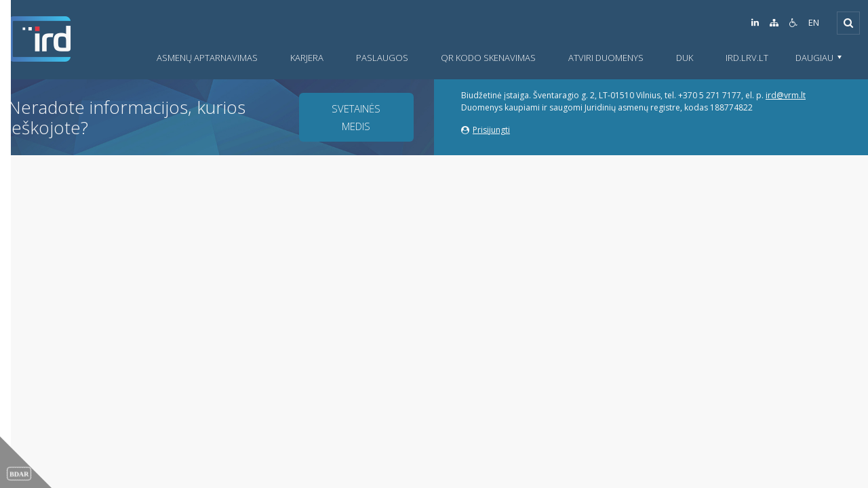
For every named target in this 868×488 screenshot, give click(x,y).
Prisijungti (486, 130)
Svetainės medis (356, 117)
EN (814, 23)
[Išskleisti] (848, 23)
